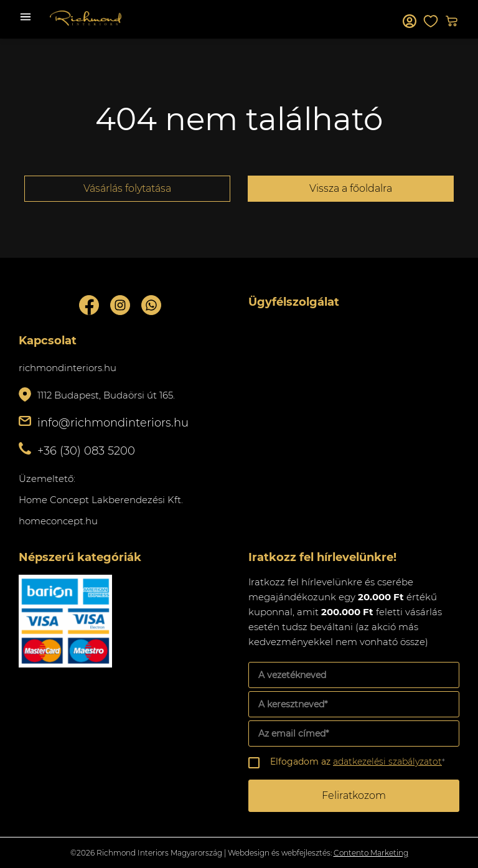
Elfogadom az (358, 762)
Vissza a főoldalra (351, 188)
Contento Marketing (371, 853)
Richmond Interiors (86, 18)
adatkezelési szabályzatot (387, 762)
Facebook (89, 305)
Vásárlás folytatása (127, 188)
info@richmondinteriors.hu (113, 423)
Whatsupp (151, 305)
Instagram (120, 305)
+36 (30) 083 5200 (86, 451)
